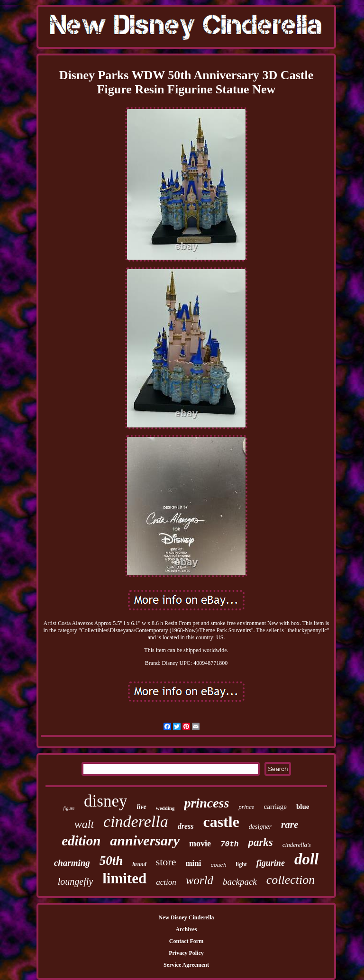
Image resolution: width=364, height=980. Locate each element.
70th (229, 844)
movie (200, 844)
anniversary (145, 840)
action (166, 882)
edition (81, 841)
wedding (165, 808)
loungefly (75, 881)
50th (111, 861)
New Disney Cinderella (186, 917)
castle (221, 822)
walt (84, 824)
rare (290, 825)
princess (206, 803)
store (166, 862)
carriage (275, 807)
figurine (271, 863)
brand (139, 864)
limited (124, 878)
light (241, 864)
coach (219, 865)
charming (72, 863)
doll (306, 859)
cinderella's (297, 845)
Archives (186, 929)
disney (105, 801)
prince (246, 807)
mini (193, 863)
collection (291, 880)
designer (260, 827)
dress (186, 826)
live (141, 807)
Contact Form (186, 941)
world (200, 880)
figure (69, 808)
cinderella (136, 821)
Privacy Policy (186, 953)
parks (260, 842)
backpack (240, 882)
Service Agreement (186, 965)
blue (303, 807)
